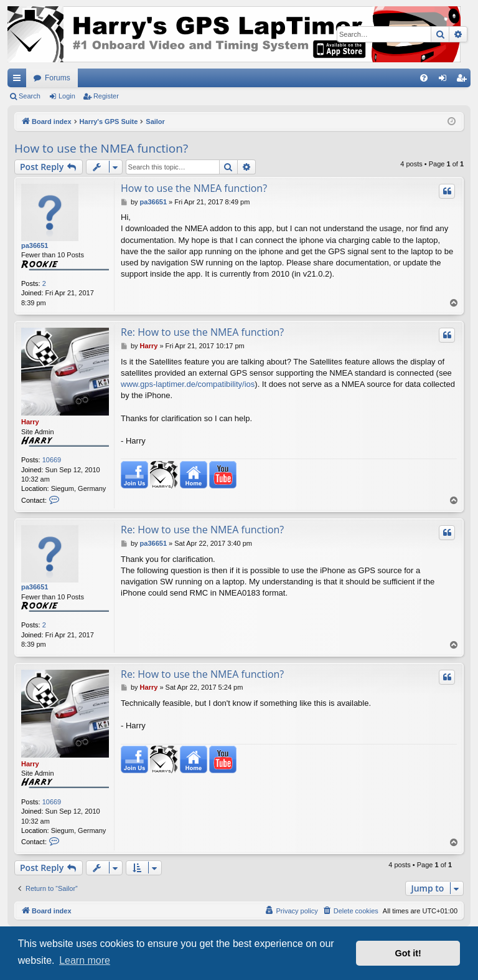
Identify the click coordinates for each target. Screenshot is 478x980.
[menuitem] (424, 78)
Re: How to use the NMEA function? (202, 332)
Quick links (19, 80)
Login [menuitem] (445, 80)
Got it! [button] (408, 953)
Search (30, 96)
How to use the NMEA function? (101, 148)
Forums (58, 78)
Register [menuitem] (464, 80)
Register (106, 96)
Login (67, 96)
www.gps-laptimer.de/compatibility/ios (188, 384)
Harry (30, 422)
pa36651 (35, 245)
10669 (52, 460)
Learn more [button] (85, 960)
